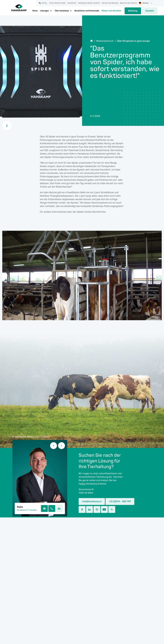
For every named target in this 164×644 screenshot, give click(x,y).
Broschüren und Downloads (87, 11)
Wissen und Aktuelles (111, 11)
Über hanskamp (62, 11)
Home (35, 11)
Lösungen (45, 11)
